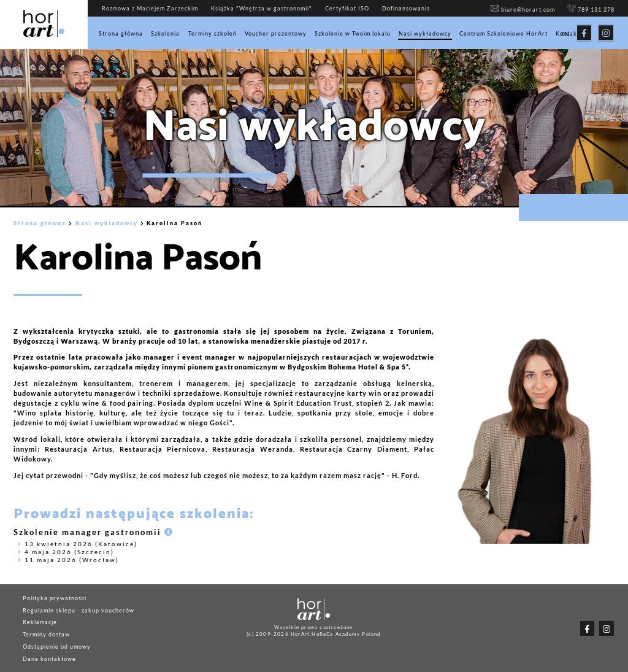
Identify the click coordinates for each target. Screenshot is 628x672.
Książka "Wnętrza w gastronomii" (262, 9)
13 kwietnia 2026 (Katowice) (78, 544)
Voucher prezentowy (276, 33)
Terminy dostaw (46, 634)
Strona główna (121, 33)
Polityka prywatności (55, 597)
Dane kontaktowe (49, 658)
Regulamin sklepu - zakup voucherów (78, 610)
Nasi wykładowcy (425, 33)
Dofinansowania (406, 9)
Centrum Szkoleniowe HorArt (504, 33)
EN (565, 35)
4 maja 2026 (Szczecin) (66, 552)
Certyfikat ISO (347, 9)
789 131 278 (591, 10)
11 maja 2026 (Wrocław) (68, 560)
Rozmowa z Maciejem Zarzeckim (150, 9)
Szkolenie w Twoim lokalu (353, 33)
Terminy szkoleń (213, 33)
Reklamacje (40, 622)
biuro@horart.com (523, 10)
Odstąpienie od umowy (57, 647)
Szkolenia (165, 33)
